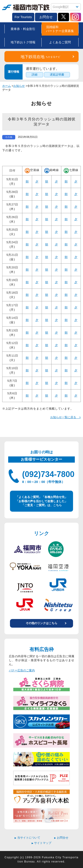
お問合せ (46, 17)
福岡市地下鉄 (26, 8)
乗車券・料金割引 (23, 29)
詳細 (35, 75)
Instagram (75, 17)
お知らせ (19, 86)
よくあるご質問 (60, 42)
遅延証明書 (57, 75)
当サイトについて (27, 838)
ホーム (7, 86)
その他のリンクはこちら (41, 623)
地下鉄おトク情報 (23, 42)
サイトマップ (42, 843)
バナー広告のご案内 (22, 670)
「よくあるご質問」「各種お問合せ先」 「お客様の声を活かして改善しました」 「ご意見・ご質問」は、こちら (42, 501)
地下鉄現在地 (40, 57)
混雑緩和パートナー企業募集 (60, 29)
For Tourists (23, 17)
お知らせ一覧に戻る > (66, 417)
